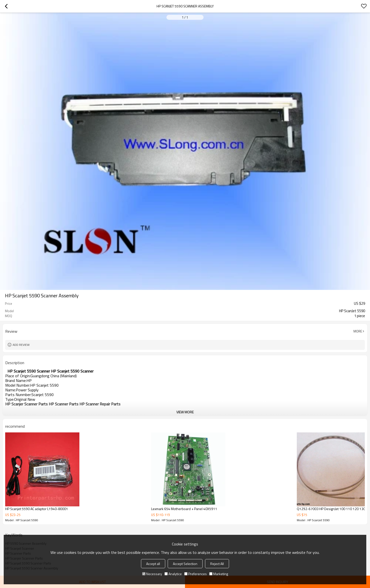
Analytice (173, 574)
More (358, 331)
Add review (21, 345)
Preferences (196, 574)
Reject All (217, 564)
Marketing (219, 574)
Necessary (152, 574)
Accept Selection (185, 564)
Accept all (153, 564)
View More (185, 412)
